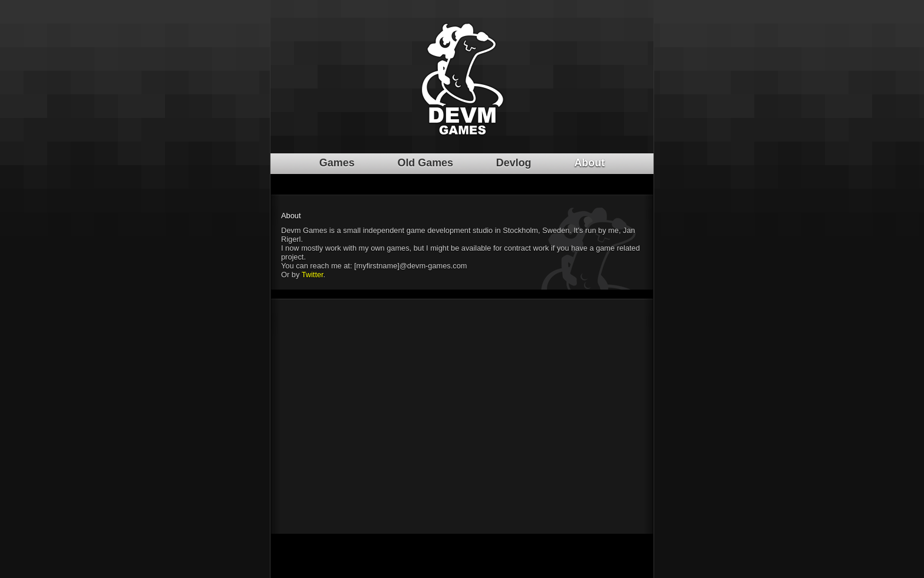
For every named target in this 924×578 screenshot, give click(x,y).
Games (337, 163)
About (589, 163)
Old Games (425, 163)
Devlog (514, 163)
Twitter (313, 275)
